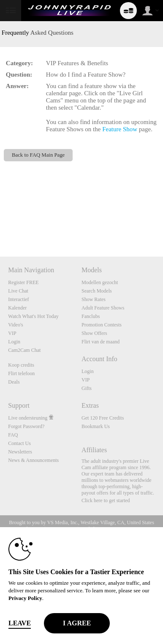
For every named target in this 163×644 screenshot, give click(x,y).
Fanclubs (91, 316)
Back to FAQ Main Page (38, 155)
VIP (12, 333)
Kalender (17, 308)
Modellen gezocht (100, 282)
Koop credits (21, 365)
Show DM (0, 225)
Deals (14, 382)
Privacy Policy (25, 598)
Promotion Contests (102, 325)
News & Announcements (33, 460)
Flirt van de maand (101, 342)
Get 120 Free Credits (103, 418)
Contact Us (19, 443)
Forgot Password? (26, 426)
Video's (15, 325)
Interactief (18, 299)
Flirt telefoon (21, 373)
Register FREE (23, 282)
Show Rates (94, 299)
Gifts (87, 388)
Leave (20, 623)
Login (14, 342)
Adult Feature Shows (103, 308)
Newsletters (20, 452)
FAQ (13, 435)
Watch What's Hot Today (33, 316)
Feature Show (120, 129)
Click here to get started (106, 500)
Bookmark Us (96, 426)
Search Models (97, 291)
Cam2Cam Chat (24, 350)
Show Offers (94, 333)
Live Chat (18, 291)
